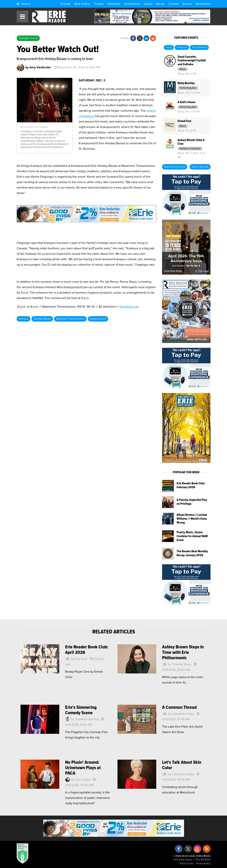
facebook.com (129, 307)
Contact (174, 4)
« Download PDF (176, 337)
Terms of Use (186, 864)
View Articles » (198, 340)
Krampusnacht (98, 319)
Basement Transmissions (70, 319)
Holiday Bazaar (42, 319)
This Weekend (199, 48)
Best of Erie (82, 4)
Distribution (132, 4)
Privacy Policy (203, 864)
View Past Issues (173, 271)
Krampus (24, 319)
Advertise (114, 4)
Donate (66, 4)
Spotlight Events (28, 38)
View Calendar (200, 167)
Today (169, 48)
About (160, 4)
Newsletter (203, 4)
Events (187, 4)
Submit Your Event (175, 167)
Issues (148, 4)
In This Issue (202, 271)
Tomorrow (182, 48)
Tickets (99, 4)
